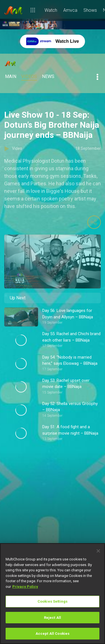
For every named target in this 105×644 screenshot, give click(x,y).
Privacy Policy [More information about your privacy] (25, 587)
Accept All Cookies (53, 634)
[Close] (98, 551)
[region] (53, 594)
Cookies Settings (53, 601)
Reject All (53, 618)
